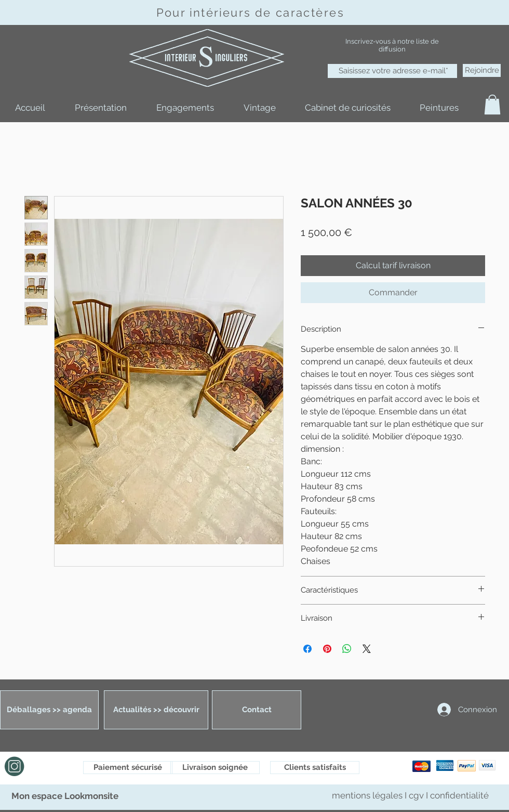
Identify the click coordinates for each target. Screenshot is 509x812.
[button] (492, 104)
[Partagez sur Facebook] (307, 649)
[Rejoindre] (482, 70)
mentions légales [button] (368, 795)
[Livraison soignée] (215, 768)
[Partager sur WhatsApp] (347, 649)
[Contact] (257, 710)
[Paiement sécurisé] (128, 768)
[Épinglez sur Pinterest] (327, 649)
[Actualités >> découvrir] (156, 710)
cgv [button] (416, 795)
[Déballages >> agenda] (49, 710)
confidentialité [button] (459, 795)
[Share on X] (367, 649)
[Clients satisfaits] (315, 768)
